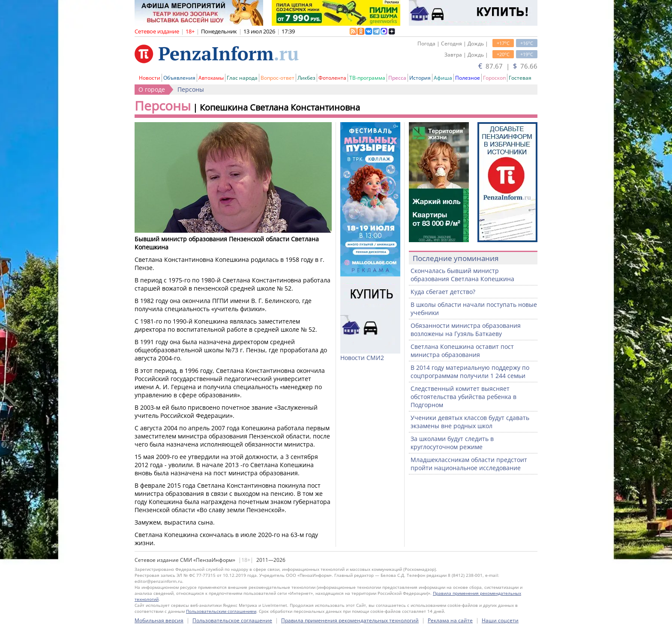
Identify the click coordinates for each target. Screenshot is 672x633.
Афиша (443, 78)
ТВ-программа (367, 78)
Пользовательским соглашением (221, 611)
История (420, 78)
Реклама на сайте (450, 620)
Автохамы (211, 78)
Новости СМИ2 (362, 358)
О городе (152, 89)
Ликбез (306, 78)
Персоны (191, 89)
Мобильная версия (159, 620)
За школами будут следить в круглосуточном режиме (452, 443)
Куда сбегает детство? (443, 292)
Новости (150, 78)
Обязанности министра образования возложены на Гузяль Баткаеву (466, 330)
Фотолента (332, 78)
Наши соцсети (500, 620)
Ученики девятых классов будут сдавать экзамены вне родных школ (470, 422)
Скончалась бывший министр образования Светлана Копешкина (462, 275)
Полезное (468, 78)
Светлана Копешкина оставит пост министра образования (462, 351)
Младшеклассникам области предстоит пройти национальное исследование (469, 464)
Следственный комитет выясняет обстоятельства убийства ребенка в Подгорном (463, 397)
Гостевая (520, 78)
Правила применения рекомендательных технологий (350, 620)
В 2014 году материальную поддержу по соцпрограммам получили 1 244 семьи (470, 372)
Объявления (179, 78)
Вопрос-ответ (277, 78)
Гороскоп (494, 78)
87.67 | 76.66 (508, 66)
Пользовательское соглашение (232, 620)
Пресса (397, 78)
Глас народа (242, 78)
